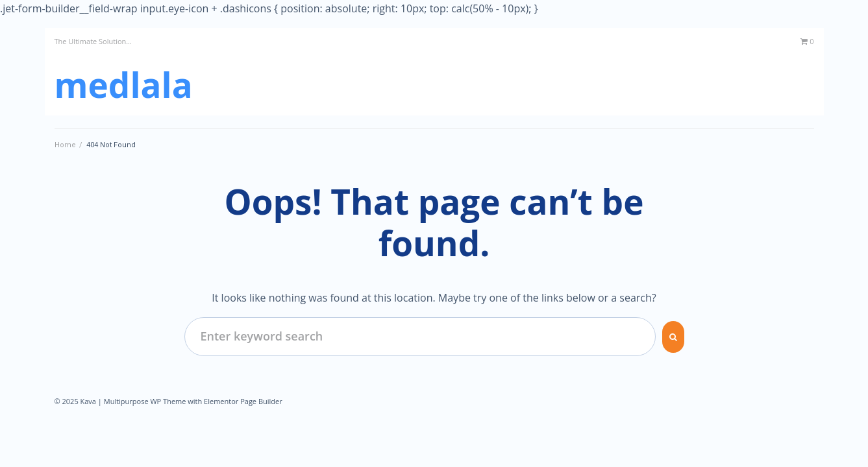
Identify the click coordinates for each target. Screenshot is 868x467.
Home (65, 145)
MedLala (124, 85)
